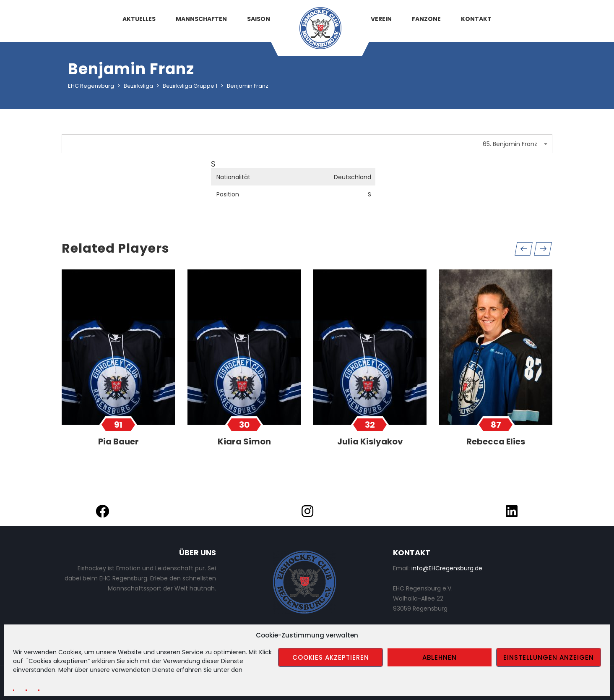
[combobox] (307, 144)
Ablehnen (440, 657)
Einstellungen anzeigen (549, 657)
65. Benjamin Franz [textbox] (510, 144)
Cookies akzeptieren (331, 657)
